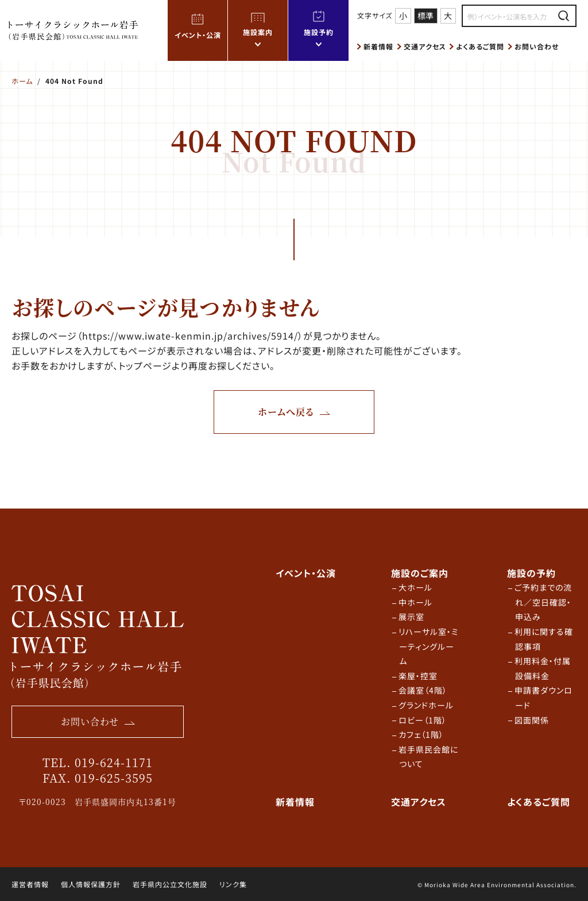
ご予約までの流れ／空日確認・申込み (543, 602)
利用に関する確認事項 (544, 639)
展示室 (411, 617)
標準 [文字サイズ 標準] (425, 16)
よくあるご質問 (480, 46)
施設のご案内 (420, 573)
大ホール (415, 587)
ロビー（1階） (423, 720)
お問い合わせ (537, 46)
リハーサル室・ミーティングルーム (429, 646)
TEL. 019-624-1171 (98, 762)
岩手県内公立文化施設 (170, 884)
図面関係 (532, 720)
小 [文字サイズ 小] (403, 16)
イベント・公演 (198, 35)
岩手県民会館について (428, 757)
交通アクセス (425, 46)
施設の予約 (531, 573)
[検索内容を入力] (509, 16)
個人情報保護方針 (91, 884)
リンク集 (233, 884)
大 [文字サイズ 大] (448, 16)
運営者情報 (30, 884)
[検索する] (564, 16)
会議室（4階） (423, 690)
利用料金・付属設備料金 (543, 668)
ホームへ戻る (286, 412)
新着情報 (378, 46)
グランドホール (426, 705)
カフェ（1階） (421, 734)
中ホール (415, 602)
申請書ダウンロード (543, 698)
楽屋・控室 (418, 676)
